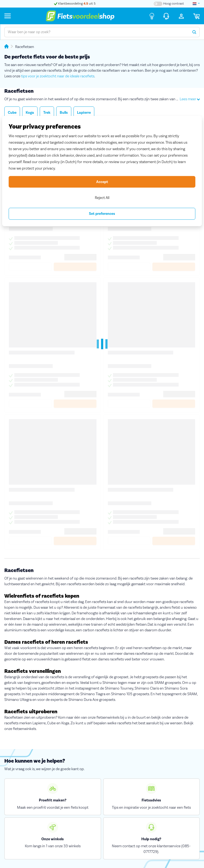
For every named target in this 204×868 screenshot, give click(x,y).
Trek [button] (47, 113)
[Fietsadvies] (152, 16)
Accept (102, 182)
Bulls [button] (64, 113)
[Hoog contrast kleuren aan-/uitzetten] (169, 4)
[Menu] (8, 16)
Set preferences (102, 214)
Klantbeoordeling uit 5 (75, 4)
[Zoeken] (194, 32)
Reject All (102, 198)
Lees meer (190, 99)
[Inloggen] (181, 16)
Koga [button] (30, 113)
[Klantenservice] (166, 16)
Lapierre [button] (84, 113)
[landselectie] (196, 4)
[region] (102, 171)
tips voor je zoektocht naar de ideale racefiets (58, 76)
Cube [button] (12, 113)
